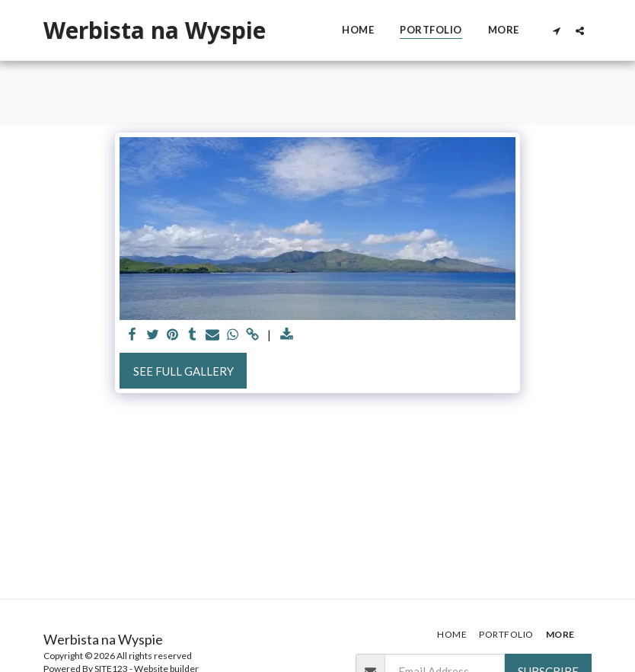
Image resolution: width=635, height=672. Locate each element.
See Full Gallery (183, 371)
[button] (556, 30)
